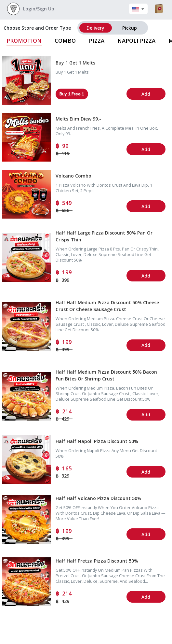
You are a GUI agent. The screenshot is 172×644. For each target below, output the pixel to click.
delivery (95, 28)
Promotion (24, 41)
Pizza (97, 41)
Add (146, 94)
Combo (65, 41)
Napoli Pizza (136, 41)
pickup (130, 28)
